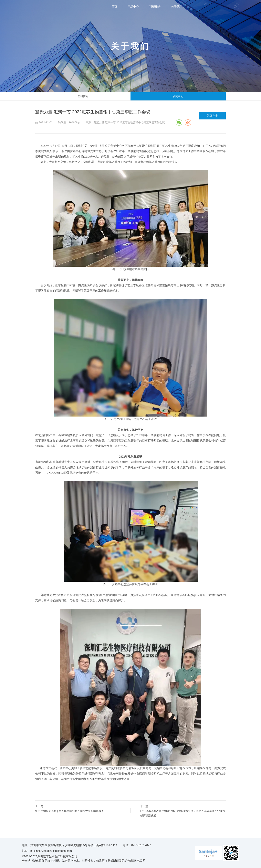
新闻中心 (178, 96)
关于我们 (177, 7)
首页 (114, 7)
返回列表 (212, 116)
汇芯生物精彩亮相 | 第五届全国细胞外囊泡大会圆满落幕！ (69, 811)
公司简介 (83, 96)
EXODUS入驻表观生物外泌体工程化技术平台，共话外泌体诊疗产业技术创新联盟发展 (183, 813)
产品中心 (133, 7)
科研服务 (155, 7)
